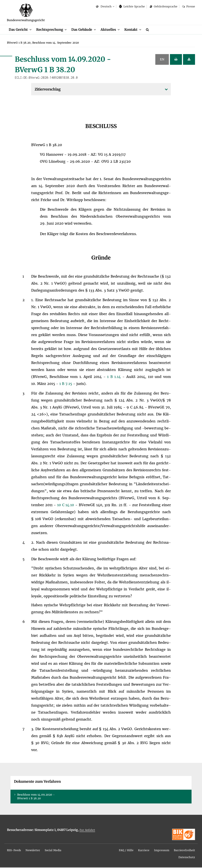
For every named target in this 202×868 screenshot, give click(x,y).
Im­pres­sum (162, 851)
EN (162, 60)
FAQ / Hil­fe (126, 851)
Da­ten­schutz (187, 858)
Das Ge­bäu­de (82, 30)
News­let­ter (33, 851)
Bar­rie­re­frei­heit (184, 851)
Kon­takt (131, 30)
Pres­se (189, 6)
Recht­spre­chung (50, 30)
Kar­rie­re (144, 851)
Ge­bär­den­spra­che (163, 6)
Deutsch (104, 7)
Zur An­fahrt (87, 831)
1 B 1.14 (115, 377)
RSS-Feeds (14, 851)
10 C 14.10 (66, 506)
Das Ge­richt (18, 30)
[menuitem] (20, 30)
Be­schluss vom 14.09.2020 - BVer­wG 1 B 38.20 (36, 797)
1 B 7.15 (66, 384)
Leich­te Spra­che (132, 6)
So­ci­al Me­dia (53, 851)
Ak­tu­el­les (108, 30)
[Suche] (148, 30)
